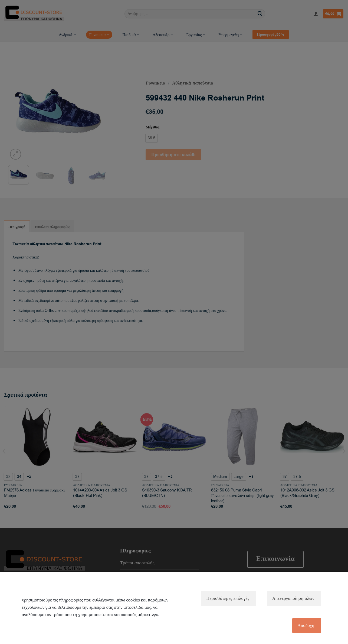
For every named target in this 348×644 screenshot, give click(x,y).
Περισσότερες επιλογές (227, 598)
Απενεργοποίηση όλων (293, 598)
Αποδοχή (306, 626)
